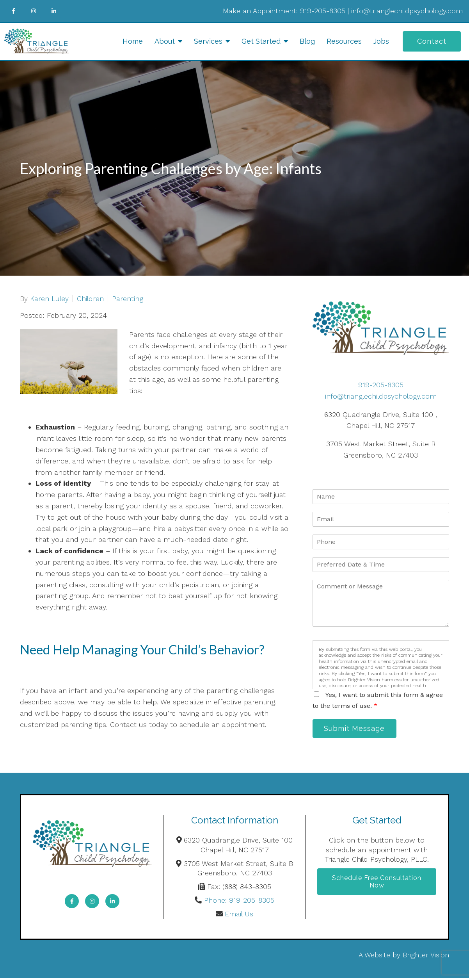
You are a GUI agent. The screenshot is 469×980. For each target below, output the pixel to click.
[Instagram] (34, 11)
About (165, 41)
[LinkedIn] (54, 11)
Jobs (381, 41)
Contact (432, 41)
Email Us (239, 916)
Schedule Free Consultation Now (377, 884)
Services (208, 41)
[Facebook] (13, 11)
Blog (307, 41)
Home (133, 41)
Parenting (128, 299)
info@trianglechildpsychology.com (407, 11)
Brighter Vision (426, 956)
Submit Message (357, 729)
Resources (344, 41)
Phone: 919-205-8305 (239, 902)
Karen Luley (49, 299)
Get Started (261, 41)
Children (90, 299)
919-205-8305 (323, 11)
